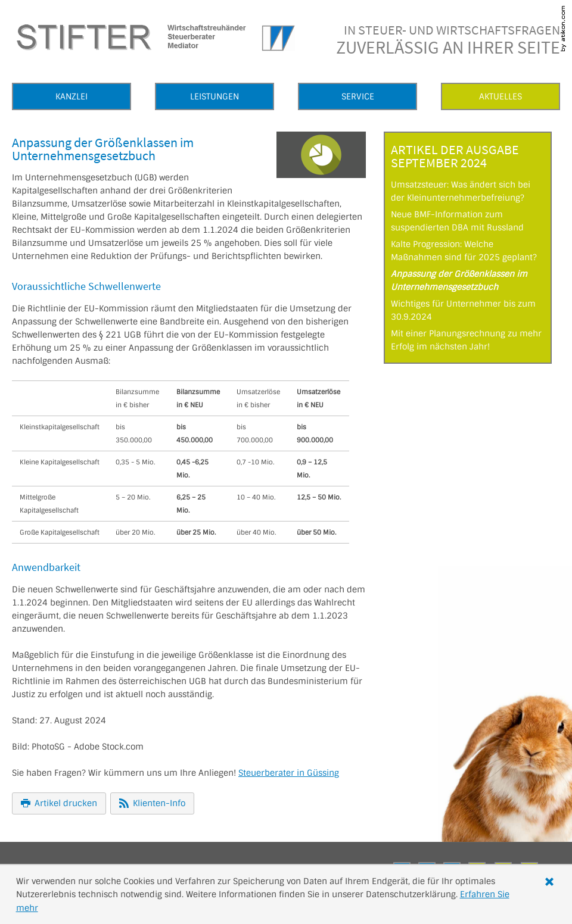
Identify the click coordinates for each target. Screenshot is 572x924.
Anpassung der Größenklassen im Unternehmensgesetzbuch (459, 280)
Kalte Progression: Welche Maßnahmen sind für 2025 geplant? (464, 251)
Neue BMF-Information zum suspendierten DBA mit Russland (457, 221)
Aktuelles (500, 96)
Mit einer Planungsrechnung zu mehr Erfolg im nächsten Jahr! (466, 340)
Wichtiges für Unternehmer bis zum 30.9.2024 (463, 310)
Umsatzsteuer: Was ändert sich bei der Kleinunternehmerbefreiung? (461, 191)
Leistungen (214, 96)
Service (358, 96)
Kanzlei (71, 96)
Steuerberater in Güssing (289, 773)
